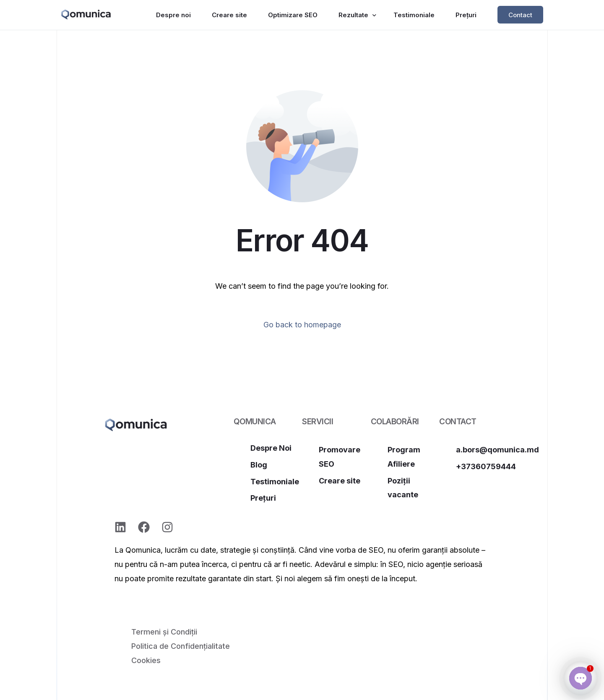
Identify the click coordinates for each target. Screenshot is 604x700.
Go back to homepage (302, 325)
